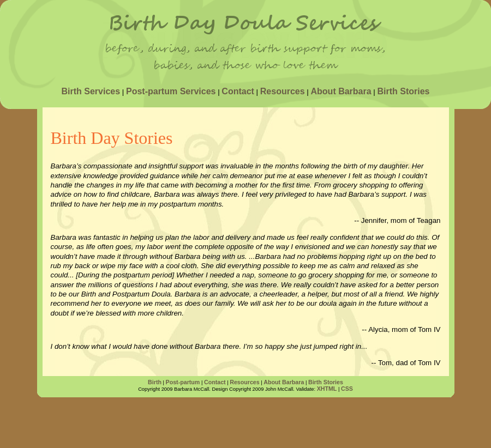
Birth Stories (404, 91)
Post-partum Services (171, 91)
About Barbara (341, 91)
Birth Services (91, 91)
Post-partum (183, 382)
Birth (155, 382)
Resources (283, 91)
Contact (238, 91)
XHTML (327, 389)
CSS (347, 389)
